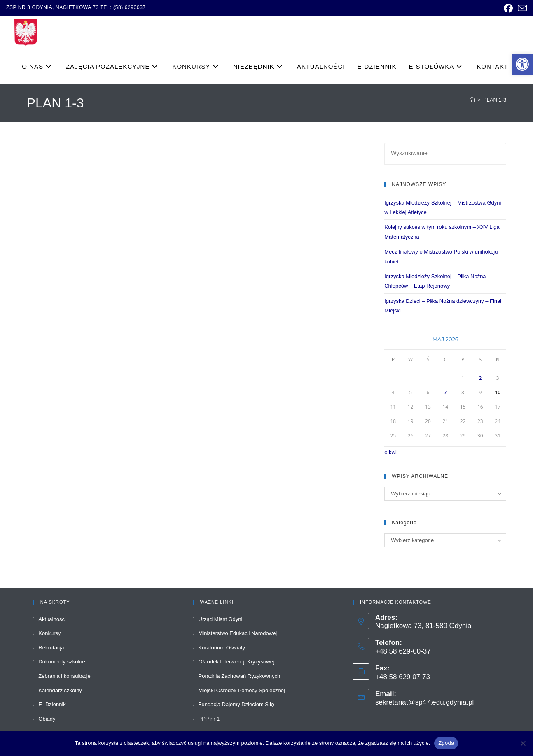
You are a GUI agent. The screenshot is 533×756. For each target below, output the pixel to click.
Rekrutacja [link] (51, 648)
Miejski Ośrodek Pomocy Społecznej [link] (242, 690)
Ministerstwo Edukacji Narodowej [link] (238, 633)
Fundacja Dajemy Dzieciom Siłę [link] (236, 704)
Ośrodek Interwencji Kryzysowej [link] (236, 662)
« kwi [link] (390, 452)
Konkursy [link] (49, 633)
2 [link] (480, 378)
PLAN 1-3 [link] (495, 100)
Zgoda (446, 743)
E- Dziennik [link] (52, 704)
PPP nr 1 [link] (209, 719)
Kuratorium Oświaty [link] (222, 648)
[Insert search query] (445, 154)
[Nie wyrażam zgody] (523, 743)
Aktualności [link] (52, 619)
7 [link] (445, 392)
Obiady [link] (47, 719)
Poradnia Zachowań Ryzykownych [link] (240, 676)
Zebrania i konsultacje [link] (64, 676)
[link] (522, 64)
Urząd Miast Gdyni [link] (221, 619)
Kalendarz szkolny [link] (60, 690)
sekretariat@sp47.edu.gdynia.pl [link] (424, 702)
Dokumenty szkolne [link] (62, 662)
